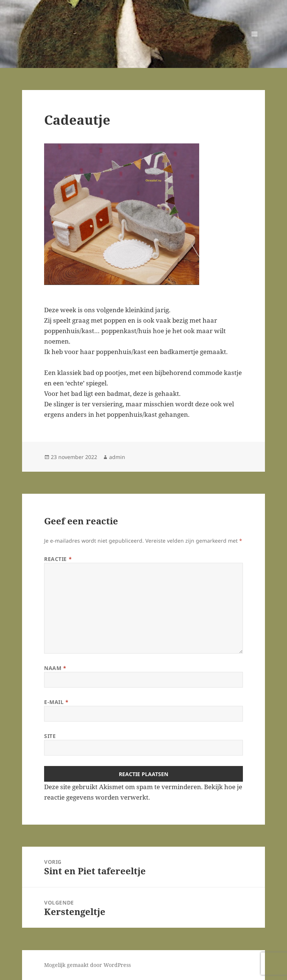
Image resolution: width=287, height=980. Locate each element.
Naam (55, 668)
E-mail (56, 702)
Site (50, 736)
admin (117, 457)
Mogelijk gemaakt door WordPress (87, 965)
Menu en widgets (255, 44)
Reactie (58, 559)
